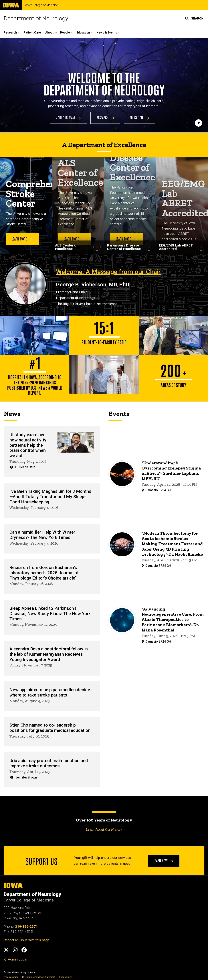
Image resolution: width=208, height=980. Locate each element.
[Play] (199, 123)
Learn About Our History (104, 829)
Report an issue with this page (27, 940)
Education (139, 118)
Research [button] (10, 33)
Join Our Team (68, 118)
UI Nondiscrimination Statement (39, 977)
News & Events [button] (107, 33)
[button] (194, 18)
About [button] (49, 33)
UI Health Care (25, 467)
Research (105, 118)
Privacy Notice (11, 977)
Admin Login (17, 959)
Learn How (164, 860)
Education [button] (83, 33)
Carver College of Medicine (41, 5)
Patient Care (32, 33)
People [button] (65, 33)
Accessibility (66, 977)
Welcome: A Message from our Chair (108, 272)
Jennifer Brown (26, 777)
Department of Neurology (36, 18)
